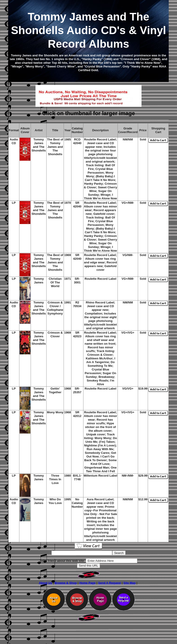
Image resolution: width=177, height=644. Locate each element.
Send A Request (110, 583)
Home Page (87, 583)
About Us (45, 583)
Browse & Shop (66, 583)
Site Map (129, 583)
